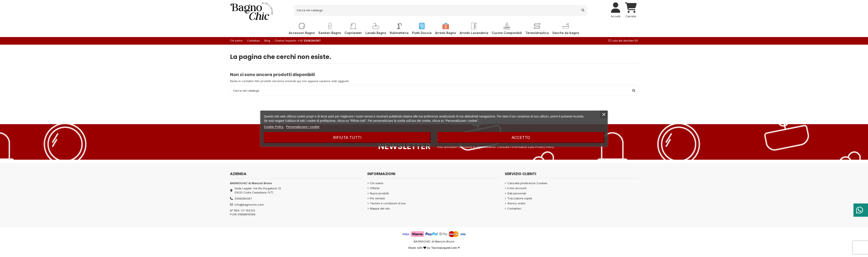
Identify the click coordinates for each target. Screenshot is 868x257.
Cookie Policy (274, 127)
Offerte (375, 188)
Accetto (521, 137)
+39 (309, 41)
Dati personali (517, 193)
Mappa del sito (380, 208)
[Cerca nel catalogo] (583, 10)
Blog (267, 41)
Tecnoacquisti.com (444, 248)
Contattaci (254, 41)
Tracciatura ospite (520, 198)
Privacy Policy (544, 147)
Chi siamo (237, 41)
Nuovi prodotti (379, 193)
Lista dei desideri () (623, 41)
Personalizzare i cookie (303, 127)
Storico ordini (516, 203)
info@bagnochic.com (249, 205)
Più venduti (377, 198)
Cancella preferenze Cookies (527, 183)
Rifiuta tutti (347, 137)
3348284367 (243, 198)
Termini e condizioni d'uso (388, 203)
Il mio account (517, 188)
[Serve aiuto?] (861, 210)
